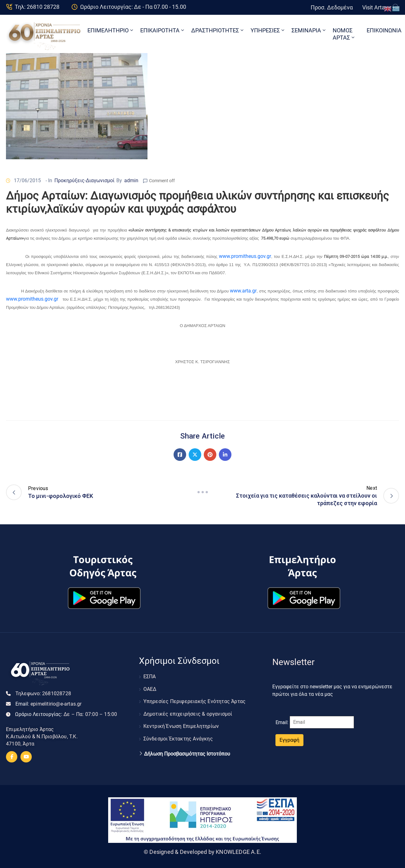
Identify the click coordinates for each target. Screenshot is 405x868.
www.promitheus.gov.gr (245, 256)
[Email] (322, 722)
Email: (49, 704)
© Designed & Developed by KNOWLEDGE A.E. (203, 852)
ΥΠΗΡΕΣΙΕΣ (268, 30)
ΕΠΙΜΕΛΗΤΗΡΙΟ (111, 30)
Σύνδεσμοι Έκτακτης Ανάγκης (178, 733)
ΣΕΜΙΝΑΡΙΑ (309, 30)
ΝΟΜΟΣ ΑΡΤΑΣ (344, 34)
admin (131, 180)
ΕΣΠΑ (150, 676)
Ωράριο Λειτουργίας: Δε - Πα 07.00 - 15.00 (133, 7)
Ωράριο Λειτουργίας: (66, 714)
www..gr (243, 291)
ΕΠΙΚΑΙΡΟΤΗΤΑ (163, 30)
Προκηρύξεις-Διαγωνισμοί (84, 180)
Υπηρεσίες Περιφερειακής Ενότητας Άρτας (195, 699)
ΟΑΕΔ (150, 688)
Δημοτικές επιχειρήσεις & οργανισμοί (188, 710)
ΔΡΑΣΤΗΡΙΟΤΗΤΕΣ (218, 30)
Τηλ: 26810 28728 (37, 7)
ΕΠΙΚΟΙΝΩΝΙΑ (384, 30)
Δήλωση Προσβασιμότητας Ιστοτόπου (187, 747)
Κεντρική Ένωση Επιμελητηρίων (181, 721)
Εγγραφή (289, 740)
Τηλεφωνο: (43, 693)
